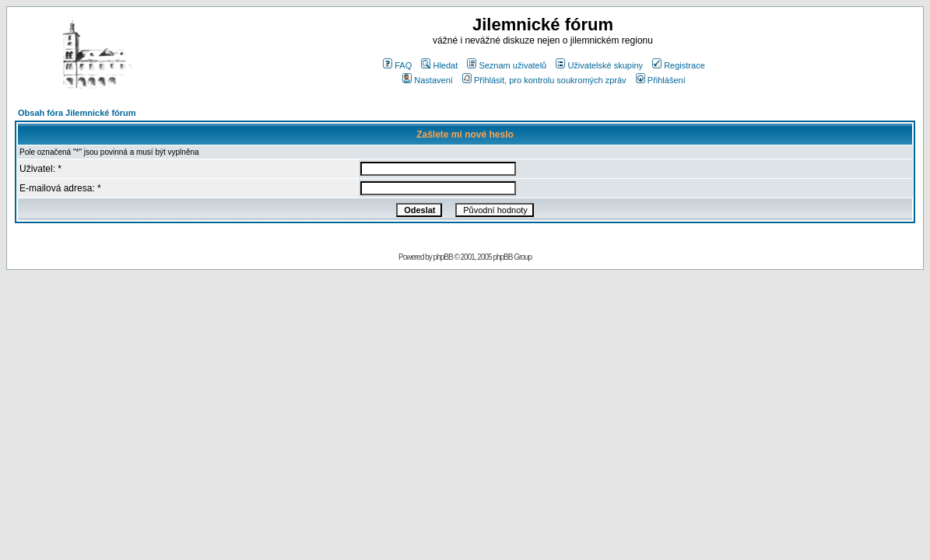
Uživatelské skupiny (599, 65)
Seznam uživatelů (507, 65)
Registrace (679, 65)
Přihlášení (661, 80)
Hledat (439, 65)
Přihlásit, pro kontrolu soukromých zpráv (544, 80)
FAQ (397, 65)
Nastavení (428, 80)
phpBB (443, 257)
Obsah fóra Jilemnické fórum (77, 113)
